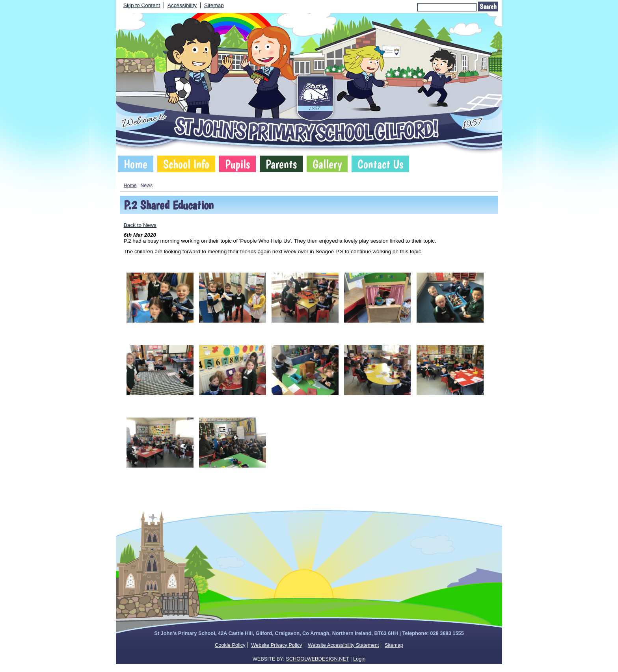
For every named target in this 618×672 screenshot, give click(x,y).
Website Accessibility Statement (343, 645)
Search (488, 6)
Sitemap (214, 5)
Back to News (140, 225)
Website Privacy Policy (276, 645)
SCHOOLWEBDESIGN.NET (317, 659)
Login (359, 659)
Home (136, 164)
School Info (186, 164)
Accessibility (182, 5)
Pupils (237, 164)
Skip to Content (142, 5)
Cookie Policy (230, 645)
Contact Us (380, 164)
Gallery (327, 164)
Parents (281, 164)
